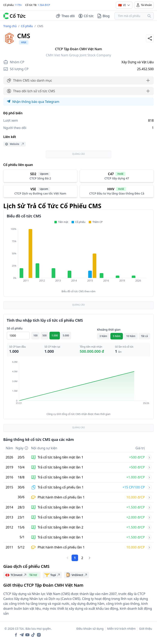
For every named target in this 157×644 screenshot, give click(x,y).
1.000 (55, 335)
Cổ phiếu (27, 26)
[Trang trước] (67, 558)
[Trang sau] (90, 558)
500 (45, 335)
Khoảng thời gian (109, 330)
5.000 (66, 335)
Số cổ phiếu (15, 328)
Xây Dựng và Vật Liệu (138, 62)
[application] (78, 258)
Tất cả (144, 336)
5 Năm (117, 336)
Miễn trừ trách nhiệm (121, 629)
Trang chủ (10, 26)
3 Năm (103, 336)
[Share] (150, 38)
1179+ (18, 5)
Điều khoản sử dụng (90, 629)
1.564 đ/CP (44, 5)
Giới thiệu (146, 629)
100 (35, 335)
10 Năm (131, 336)
